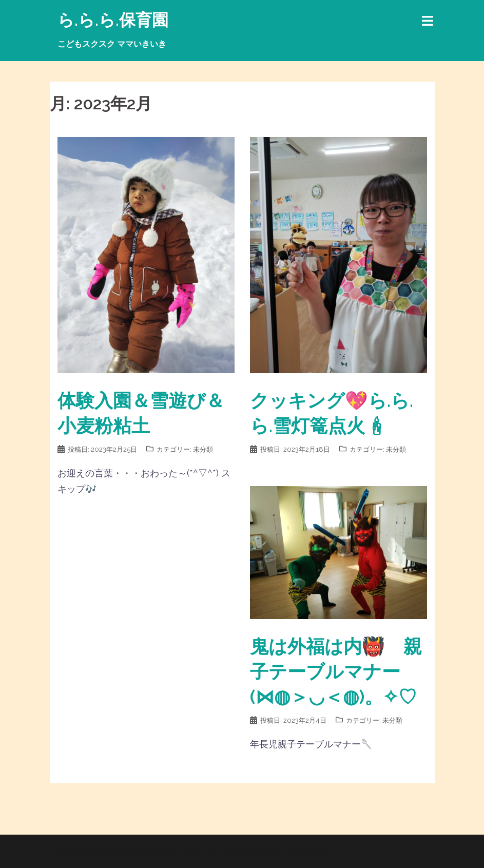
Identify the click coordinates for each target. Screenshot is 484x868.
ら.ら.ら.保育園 (113, 20)
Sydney (255, 851)
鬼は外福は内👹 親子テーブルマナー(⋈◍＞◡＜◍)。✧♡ (336, 671)
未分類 (203, 449)
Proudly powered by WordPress (128, 851)
